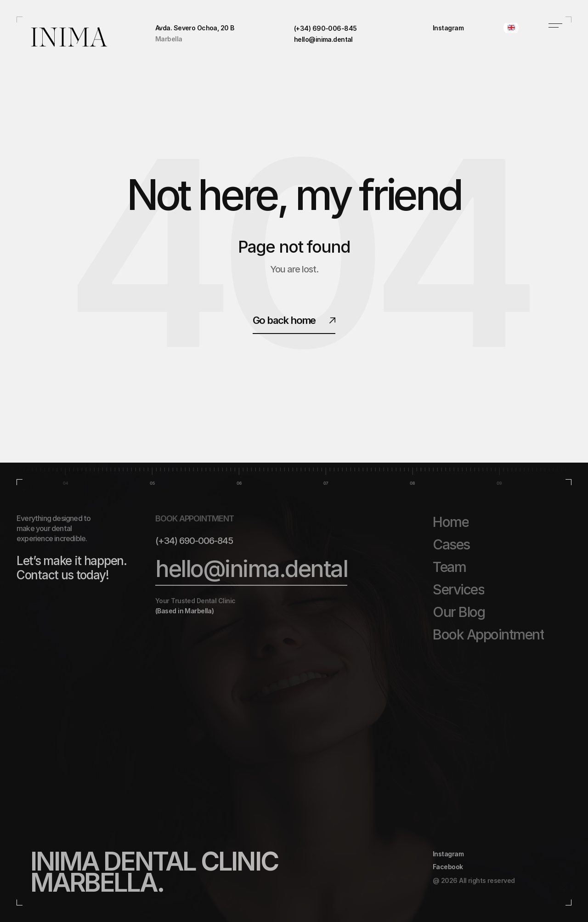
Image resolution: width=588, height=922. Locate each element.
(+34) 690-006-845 (194, 541)
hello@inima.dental (251, 569)
